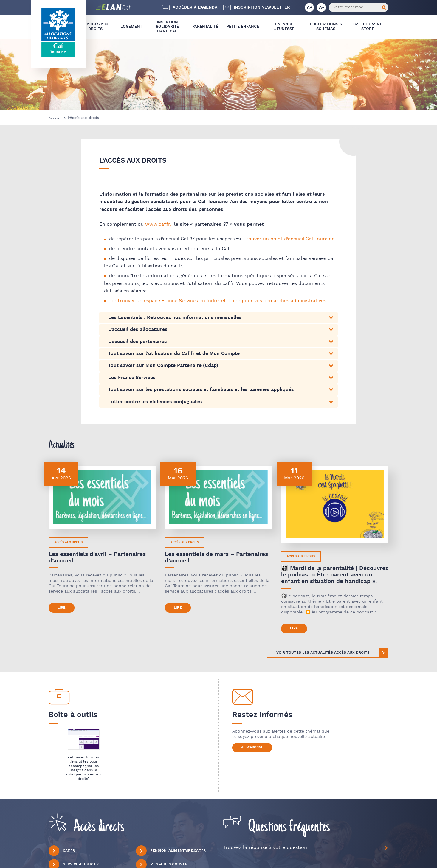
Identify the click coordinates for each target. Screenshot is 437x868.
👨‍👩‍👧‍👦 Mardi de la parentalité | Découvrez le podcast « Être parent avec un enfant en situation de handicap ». (335, 575)
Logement (131, 27)
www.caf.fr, (158, 224)
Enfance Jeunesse (284, 27)
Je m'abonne (252, 747)
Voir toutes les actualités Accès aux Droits (323, 653)
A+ (310, 8)
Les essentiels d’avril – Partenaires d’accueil (97, 558)
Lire (62, 608)
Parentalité (205, 27)
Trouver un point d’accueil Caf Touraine (289, 239)
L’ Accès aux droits (96, 27)
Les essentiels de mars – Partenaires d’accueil (216, 558)
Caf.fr (62, 851)
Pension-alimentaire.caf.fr (171, 851)
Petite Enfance (243, 27)
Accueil (55, 118)
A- (322, 8)
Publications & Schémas (326, 27)
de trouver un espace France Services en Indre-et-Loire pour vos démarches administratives (218, 301)
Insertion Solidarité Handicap (167, 27)
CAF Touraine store (368, 27)
